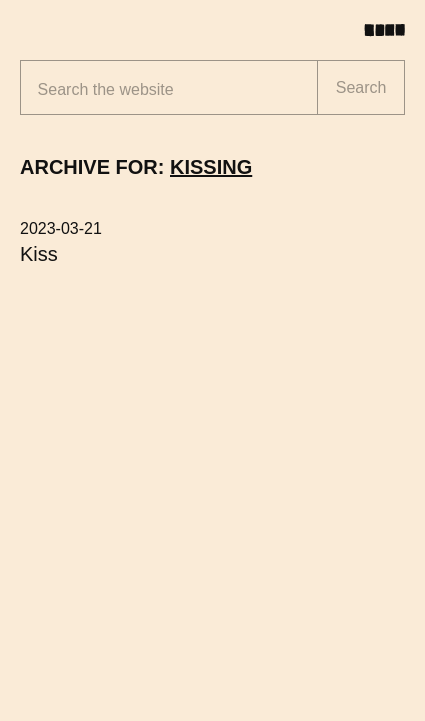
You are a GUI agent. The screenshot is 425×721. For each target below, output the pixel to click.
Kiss (39, 254)
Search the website (106, 89)
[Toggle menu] (392, 30)
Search (361, 87)
